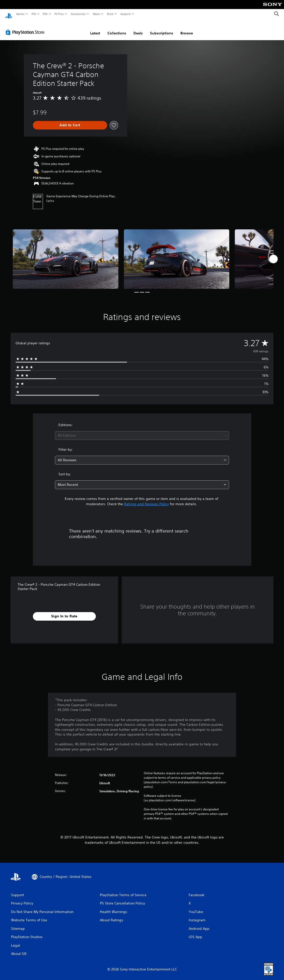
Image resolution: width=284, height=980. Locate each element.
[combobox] (142, 431)
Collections (117, 28)
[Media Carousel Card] (66, 254)
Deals (138, 28)
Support (125, 14)
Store (110, 14)
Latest (95, 28)
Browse (187, 28)
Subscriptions (162, 28)
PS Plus (59, 14)
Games (20, 14)
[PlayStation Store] (26, 27)
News (96, 14)
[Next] (273, 254)
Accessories (78, 14)
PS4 (45, 14)
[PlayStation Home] (9, 14)
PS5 (34, 14)
